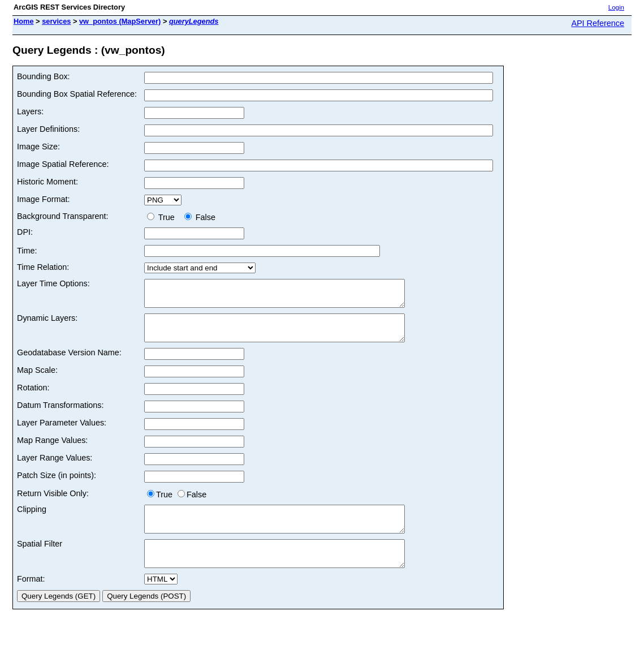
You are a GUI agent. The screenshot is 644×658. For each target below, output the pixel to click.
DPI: (25, 232)
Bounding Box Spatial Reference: (77, 94)
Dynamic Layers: (47, 323)
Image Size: (38, 147)
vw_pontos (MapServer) (120, 21)
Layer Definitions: (48, 129)
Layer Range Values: (55, 468)
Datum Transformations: (60, 415)
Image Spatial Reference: (63, 164)
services (56, 21)
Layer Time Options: (53, 283)
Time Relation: (43, 267)
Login (616, 7)
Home (24, 21)
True (163, 217)
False (200, 217)
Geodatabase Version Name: (69, 363)
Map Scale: (37, 380)
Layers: (30, 111)
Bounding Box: (44, 76)
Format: (31, 599)
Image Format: (44, 199)
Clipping (32, 519)
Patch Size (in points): (57, 485)
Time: (27, 251)
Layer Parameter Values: (62, 433)
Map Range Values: (52, 450)
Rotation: (33, 398)
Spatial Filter (40, 559)
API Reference (598, 23)
